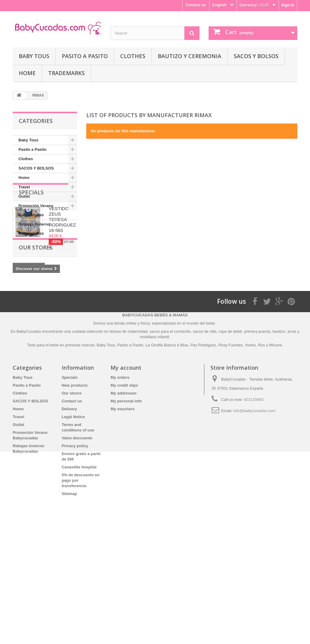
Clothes (133, 56)
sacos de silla (205, 443)
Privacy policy (75, 558)
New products (75, 497)
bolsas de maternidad (128, 443)
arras (292, 443)
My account (126, 480)
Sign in (288, 5)
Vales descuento (77, 550)
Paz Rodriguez (203, 457)
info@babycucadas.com (254, 523)
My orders (120, 489)
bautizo (279, 443)
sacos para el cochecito (170, 443)
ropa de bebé (230, 443)
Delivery (69, 521)
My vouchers (122, 521)
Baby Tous (34, 56)
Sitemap (69, 606)
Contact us (196, 5)
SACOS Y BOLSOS (256, 56)
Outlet (24, 196)
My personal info (126, 513)
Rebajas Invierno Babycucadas (34, 229)
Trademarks (66, 73)
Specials (31, 256)
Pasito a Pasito (85, 56)
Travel (24, 187)
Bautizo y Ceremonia (190, 56)
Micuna (275, 457)
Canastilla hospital (79, 579)
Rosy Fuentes (230, 457)
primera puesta (257, 443)
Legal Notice (73, 529)
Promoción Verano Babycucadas (36, 210)
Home (27, 73)
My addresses (124, 505)
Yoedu (250, 457)
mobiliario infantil (155, 449)
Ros (261, 457)
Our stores (36, 353)
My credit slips (124, 497)
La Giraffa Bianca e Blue (167, 457)
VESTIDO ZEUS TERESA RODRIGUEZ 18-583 (62, 284)
